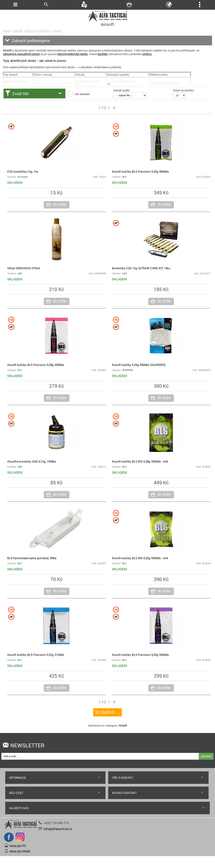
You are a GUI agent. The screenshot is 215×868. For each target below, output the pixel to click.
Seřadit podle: (122, 90)
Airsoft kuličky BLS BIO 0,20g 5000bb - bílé (140, 558)
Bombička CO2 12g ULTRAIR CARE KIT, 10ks (141, 268)
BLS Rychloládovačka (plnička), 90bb (32, 558)
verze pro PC (18, 846)
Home (7, 31)
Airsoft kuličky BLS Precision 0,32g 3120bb (36, 655)
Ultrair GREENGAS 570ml (24, 268)
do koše (59, 205)
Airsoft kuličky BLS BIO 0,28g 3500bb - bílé (140, 461)
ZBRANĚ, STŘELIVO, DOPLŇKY (31, 31)
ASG (20, 273)
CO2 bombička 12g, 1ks (23, 171)
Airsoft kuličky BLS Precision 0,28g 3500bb (36, 365)
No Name (22, 177)
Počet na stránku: (184, 90)
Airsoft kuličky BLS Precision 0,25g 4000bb (140, 171)
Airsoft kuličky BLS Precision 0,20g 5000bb (140, 655)
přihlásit (206, 756)
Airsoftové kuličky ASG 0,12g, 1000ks (32, 461)
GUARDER (128, 370)
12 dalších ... (107, 712)
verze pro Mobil (20, 851)
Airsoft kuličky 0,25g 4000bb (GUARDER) (139, 365)
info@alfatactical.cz (58, 829)
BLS (124, 177)
